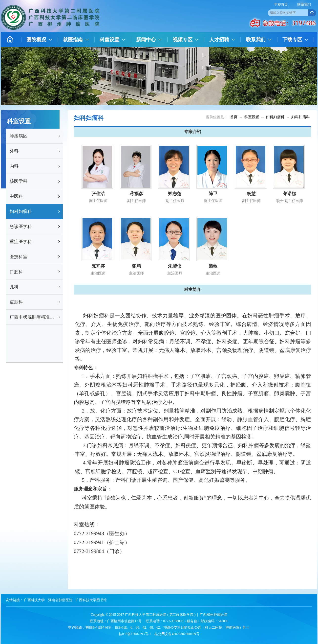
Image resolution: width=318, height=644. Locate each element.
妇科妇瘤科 (21, 211)
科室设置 (109, 40)
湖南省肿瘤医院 (60, 600)
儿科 (14, 287)
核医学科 (19, 181)
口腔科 (16, 272)
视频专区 (183, 40)
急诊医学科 (21, 227)
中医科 (16, 196)
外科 (14, 151)
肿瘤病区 (19, 136)
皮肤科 (16, 302)
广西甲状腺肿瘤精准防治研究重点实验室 (33, 317)
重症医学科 (21, 242)
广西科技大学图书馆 (91, 600)
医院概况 (36, 40)
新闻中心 (146, 40)
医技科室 (19, 257)
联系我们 (304, 5)
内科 (14, 166)
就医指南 (73, 40)
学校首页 (281, 5)
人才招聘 (219, 40)
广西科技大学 (34, 600)
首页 (234, 117)
